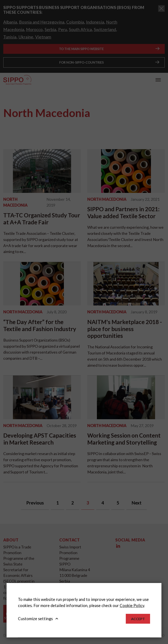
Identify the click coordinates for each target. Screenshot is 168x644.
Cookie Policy (132, 606)
